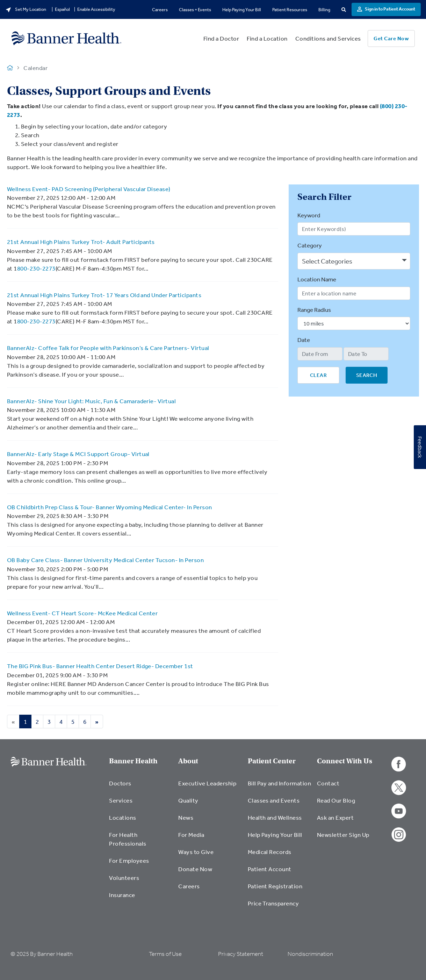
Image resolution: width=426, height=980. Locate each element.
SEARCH (367, 375)
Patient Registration (275, 886)
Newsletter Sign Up (343, 835)
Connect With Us (345, 761)
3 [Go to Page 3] (49, 722)
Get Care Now (391, 38)
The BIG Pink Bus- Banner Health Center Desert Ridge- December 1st (100, 666)
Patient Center (272, 761)
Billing (324, 10)
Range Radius (314, 310)
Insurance (122, 895)
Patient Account (270, 869)
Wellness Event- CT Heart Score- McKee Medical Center (82, 613)
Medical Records (270, 852)
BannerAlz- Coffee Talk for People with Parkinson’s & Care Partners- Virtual (108, 348)
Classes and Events (274, 800)
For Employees (129, 860)
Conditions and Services (328, 38)
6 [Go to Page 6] (85, 722)
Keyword (309, 215)
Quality (188, 800)
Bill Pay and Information (280, 783)
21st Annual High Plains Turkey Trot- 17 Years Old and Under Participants (104, 295)
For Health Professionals (128, 839)
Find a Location (267, 38)
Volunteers (124, 878)
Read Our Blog (336, 800)
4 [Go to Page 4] (61, 722)
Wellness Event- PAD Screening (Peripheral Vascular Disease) (89, 189)
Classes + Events (195, 10)
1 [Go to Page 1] (25, 722)
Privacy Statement (241, 954)
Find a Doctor (221, 38)
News (186, 817)
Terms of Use (165, 954)
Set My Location (26, 10)
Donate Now (195, 869)
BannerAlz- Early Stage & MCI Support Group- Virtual (78, 454)
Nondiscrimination (310, 954)
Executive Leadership (207, 783)
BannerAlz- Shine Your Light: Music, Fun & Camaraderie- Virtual (91, 401)
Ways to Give (196, 852)
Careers (160, 10)
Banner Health (133, 761)
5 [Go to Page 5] (73, 722)
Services (121, 800)
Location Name (317, 279)
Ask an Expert (335, 817)
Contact (328, 783)
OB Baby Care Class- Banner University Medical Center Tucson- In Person (105, 560)
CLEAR (318, 375)
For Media (191, 835)
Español (62, 9)
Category (310, 245)
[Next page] (97, 722)
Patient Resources (290, 10)
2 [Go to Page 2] (37, 722)
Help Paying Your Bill (242, 10)
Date (304, 340)
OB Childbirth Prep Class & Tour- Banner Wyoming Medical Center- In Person (110, 507)
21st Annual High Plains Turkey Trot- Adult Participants (81, 242)
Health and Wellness (275, 817)
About (188, 761)
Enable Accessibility (96, 9)
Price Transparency (273, 903)
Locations (122, 817)
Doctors (120, 783)
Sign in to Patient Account (386, 9)
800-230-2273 (36, 268)
